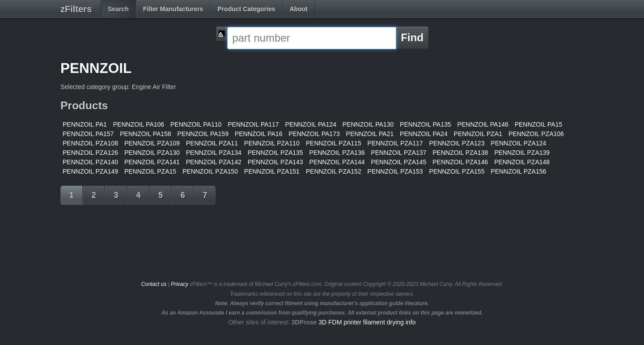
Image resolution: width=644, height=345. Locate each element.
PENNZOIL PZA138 (460, 153)
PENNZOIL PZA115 (334, 143)
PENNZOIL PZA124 (518, 143)
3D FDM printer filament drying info (367, 322)
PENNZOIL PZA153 (395, 171)
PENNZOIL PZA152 (334, 171)
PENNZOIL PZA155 (457, 171)
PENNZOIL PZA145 (398, 162)
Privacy (180, 284)
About (298, 9)
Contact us (154, 284)
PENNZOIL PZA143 (275, 162)
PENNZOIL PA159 (203, 134)
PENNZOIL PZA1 (478, 134)
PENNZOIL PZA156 (518, 171)
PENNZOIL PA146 (483, 124)
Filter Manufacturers (173, 9)
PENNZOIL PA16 (259, 134)
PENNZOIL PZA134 (214, 153)
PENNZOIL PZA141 (152, 162)
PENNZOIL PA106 (139, 124)
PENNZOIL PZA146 (460, 162)
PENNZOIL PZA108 (90, 143)
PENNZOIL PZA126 (90, 153)
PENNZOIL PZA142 (214, 162)
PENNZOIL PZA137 (398, 153)
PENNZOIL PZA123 (457, 143)
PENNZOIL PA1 (85, 124)
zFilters (76, 9)
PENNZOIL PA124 (311, 124)
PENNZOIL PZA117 (395, 143)
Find (412, 37)
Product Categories (246, 9)
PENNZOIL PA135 (425, 124)
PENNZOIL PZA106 (536, 134)
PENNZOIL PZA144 (337, 162)
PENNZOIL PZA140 (90, 162)
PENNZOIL (96, 68)
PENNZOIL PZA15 (150, 171)
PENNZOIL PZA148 (522, 162)
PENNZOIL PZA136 (337, 153)
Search (118, 9)
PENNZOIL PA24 (424, 134)
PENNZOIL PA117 (253, 124)
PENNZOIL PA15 (539, 124)
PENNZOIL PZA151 (272, 171)
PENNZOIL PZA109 (152, 143)
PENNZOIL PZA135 (275, 153)
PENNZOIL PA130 (368, 124)
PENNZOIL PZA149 (90, 171)
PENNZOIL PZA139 (522, 153)
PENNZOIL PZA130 (152, 153)
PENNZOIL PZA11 (212, 143)
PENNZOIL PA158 (145, 134)
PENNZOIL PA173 (314, 134)
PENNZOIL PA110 (196, 124)
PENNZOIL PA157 (88, 134)
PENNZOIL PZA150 (210, 171)
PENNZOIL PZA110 (272, 143)
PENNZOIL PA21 (370, 134)
